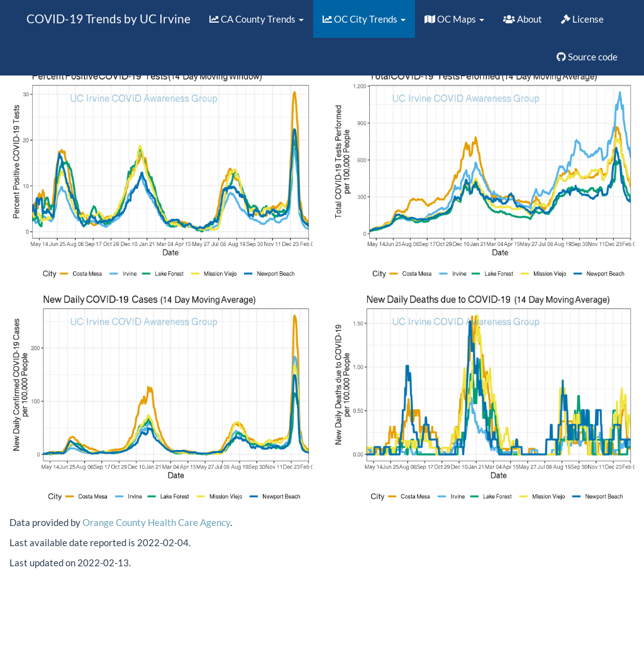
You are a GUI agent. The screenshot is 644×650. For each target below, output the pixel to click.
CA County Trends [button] (257, 19)
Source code (587, 57)
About (523, 19)
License (582, 19)
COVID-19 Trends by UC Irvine (108, 19)
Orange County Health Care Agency (156, 522)
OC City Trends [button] (364, 19)
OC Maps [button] (454, 19)
